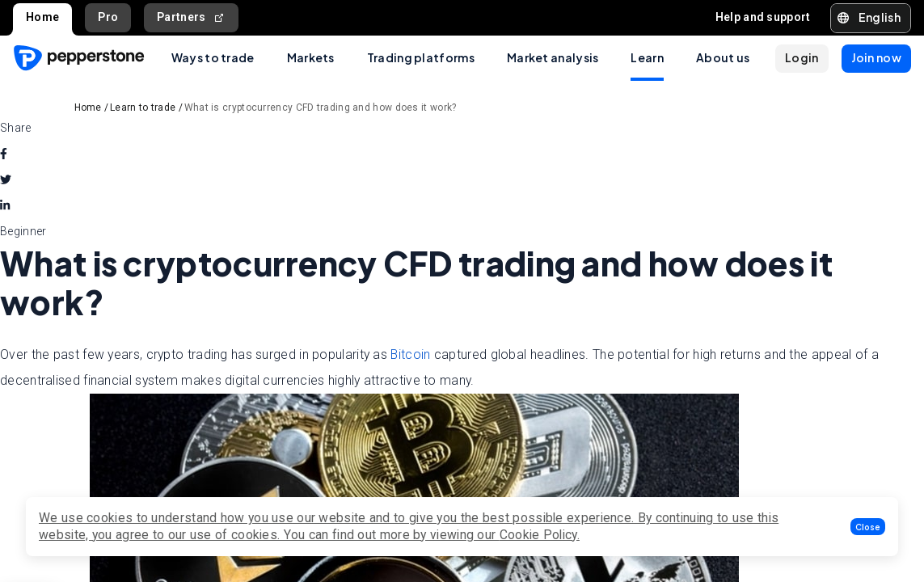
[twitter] (6, 179)
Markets (311, 57)
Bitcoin (410, 354)
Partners (191, 17)
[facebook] (4, 154)
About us (723, 57)
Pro (108, 17)
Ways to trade (213, 57)
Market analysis (553, 57)
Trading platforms (421, 57)
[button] (868, 527)
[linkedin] (5, 205)
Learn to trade (143, 108)
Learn (647, 57)
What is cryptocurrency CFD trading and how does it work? (321, 108)
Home (42, 17)
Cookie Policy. (540, 535)
